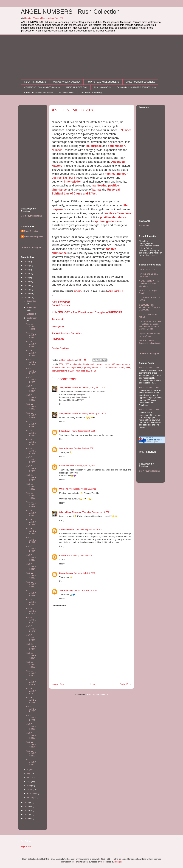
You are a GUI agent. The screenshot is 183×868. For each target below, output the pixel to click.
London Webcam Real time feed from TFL (44, 18)
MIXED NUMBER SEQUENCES (140, 82)
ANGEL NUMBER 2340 (31, 335)
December (31, 301)
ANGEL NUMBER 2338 (31, 353)
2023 (27, 274)
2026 (27, 262)
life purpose (94, 146)
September (32, 318)
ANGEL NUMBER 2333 (31, 397)
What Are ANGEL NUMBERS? (67, 82)
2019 (27, 282)
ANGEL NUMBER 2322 (31, 495)
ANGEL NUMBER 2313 (31, 575)
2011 (27, 815)
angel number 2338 (106, 364)
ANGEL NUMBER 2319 (31, 522)
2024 (27, 270)
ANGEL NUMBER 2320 (31, 513)
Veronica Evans (67, 466)
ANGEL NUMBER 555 (149, 410)
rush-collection (61, 302)
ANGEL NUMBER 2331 (31, 415)
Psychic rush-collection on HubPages (149, 335)
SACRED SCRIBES (148, 269)
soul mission (117, 146)
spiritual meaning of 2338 (63, 371)
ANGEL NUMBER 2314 (31, 566)
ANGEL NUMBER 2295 (31, 736)
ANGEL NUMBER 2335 (31, 380)
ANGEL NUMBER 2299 (31, 700)
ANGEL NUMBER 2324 (31, 477)
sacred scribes (111, 368)
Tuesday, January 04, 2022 (83, 556)
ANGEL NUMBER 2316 (31, 549)
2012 (27, 810)
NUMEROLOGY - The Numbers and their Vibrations (149, 283)
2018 (27, 286)
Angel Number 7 (115, 291)
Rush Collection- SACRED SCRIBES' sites (136, 87)
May (29, 782)
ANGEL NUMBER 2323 (31, 486)
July (29, 774)
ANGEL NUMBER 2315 (31, 558)
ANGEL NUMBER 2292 (31, 762)
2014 (27, 803)
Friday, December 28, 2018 (83, 431)
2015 (27, 297)
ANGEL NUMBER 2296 (31, 727)
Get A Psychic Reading (91, 92)
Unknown (64, 489)
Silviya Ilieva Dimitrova (70, 387)
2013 (27, 807)
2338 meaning (90, 364)
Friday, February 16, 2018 (94, 413)
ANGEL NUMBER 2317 (31, 540)
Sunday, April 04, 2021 (84, 448)
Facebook (58, 319)
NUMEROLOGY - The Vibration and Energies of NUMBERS (87, 312)
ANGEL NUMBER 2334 (31, 389)
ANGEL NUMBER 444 (149, 368)
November (31, 307)
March (30, 790)
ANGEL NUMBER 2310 (31, 602)
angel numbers (123, 364)
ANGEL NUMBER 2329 (31, 433)
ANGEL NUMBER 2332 (31, 406)
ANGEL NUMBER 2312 (31, 584)
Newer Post (58, 684)
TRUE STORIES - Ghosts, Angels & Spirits (150, 342)
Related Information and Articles (39, 92)
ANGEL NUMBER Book (77, 87)
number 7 (78, 291)
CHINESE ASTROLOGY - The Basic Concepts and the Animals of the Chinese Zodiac (150, 325)
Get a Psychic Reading (31, 216)
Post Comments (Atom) (98, 694)
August (30, 770)
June (29, 778)
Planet (154, 440)
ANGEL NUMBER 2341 (31, 326)
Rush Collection (31, 231)
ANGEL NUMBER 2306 (31, 638)
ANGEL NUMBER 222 (149, 387)
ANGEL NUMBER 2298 (31, 709)
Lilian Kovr (65, 431)
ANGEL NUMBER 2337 (31, 362)
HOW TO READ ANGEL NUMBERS (103, 82)
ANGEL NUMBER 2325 (31, 469)
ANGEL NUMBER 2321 (31, 504)
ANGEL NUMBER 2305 (31, 646)
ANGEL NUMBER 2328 (31, 442)
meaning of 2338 (74, 368)
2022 (27, 278)
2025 (27, 266)
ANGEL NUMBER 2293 (31, 753)
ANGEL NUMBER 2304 (31, 655)
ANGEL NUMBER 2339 (31, 344)
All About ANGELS (102, 87)
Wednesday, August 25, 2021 (83, 489)
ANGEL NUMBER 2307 (31, 629)
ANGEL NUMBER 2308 (31, 620)
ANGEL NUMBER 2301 (31, 682)
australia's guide (152, 442)
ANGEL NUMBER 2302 (31, 673)
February (31, 793)
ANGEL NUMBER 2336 (31, 371)
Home (92, 684)
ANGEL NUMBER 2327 (31, 451)
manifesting (100, 186)
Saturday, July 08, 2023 (85, 573)
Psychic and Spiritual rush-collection (149, 275)
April (29, 786)
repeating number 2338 (93, 368)
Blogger (118, 862)
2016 (27, 294)
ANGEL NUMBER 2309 (31, 611)
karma (97, 190)
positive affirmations (117, 213)
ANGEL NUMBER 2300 (31, 691)
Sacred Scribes (61, 305)
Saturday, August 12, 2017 (94, 387)
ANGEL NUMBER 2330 (31, 424)
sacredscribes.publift (34, 236)
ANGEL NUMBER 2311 (31, 593)
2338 (61, 364)
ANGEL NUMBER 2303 (31, 664)
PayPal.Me (58, 339)
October (31, 314)
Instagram (58, 326)
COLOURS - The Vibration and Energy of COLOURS (150, 307)
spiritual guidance (107, 221)
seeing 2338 (125, 368)
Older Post (126, 684)
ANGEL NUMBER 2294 (31, 744)
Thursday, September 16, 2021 (96, 512)
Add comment (60, 605)
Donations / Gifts (67, 92)
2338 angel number (73, 364)
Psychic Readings (61, 348)
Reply (62, 404)
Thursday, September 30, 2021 (89, 529)
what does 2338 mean (86, 371)
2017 (27, 290)
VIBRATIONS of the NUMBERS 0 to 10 (42, 87)
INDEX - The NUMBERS (35, 82)
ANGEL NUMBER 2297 (31, 718)
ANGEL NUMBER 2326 (31, 460)
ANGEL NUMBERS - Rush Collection (70, 12)
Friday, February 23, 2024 (86, 590)
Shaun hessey (66, 448)
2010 (27, 819)
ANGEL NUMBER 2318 (31, 531)
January (31, 798)
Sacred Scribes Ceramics (67, 334)
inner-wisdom (73, 182)
